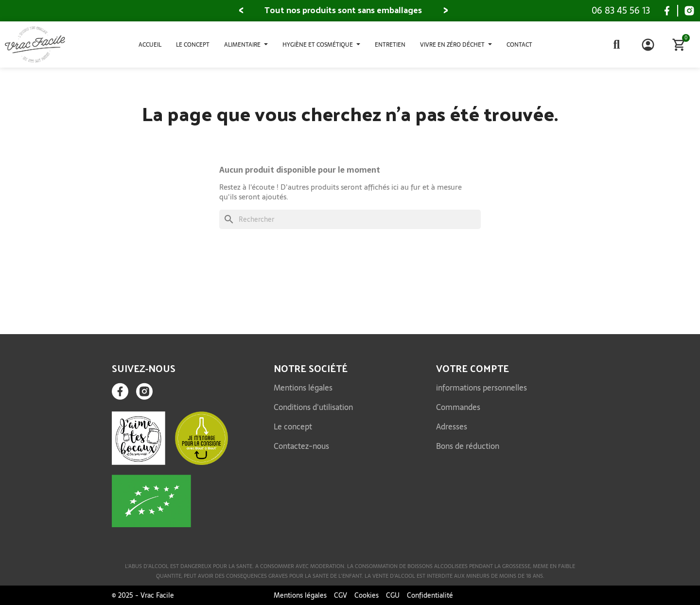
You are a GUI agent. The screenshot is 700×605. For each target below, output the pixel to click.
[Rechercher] (350, 219)
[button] (241, 11)
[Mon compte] (648, 45)
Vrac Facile (157, 595)
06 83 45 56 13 (621, 10)
